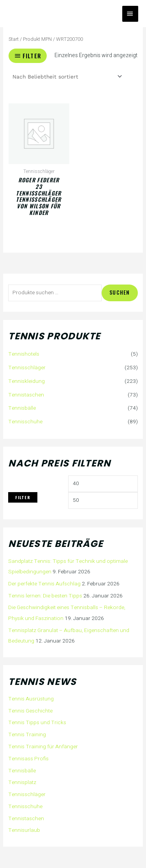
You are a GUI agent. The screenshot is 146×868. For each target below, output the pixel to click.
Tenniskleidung (26, 381)
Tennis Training (27, 735)
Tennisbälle (22, 408)
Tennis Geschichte (30, 711)
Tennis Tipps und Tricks (37, 723)
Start (14, 39)
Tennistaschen (26, 395)
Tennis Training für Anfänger (43, 747)
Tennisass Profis (28, 759)
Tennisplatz (22, 782)
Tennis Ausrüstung (31, 699)
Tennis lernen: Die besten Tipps (45, 596)
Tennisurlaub (24, 830)
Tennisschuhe (25, 422)
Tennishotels (24, 354)
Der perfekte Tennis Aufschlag (44, 584)
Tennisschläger (27, 368)
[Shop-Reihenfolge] (66, 77)
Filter (23, 497)
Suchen (120, 292)
